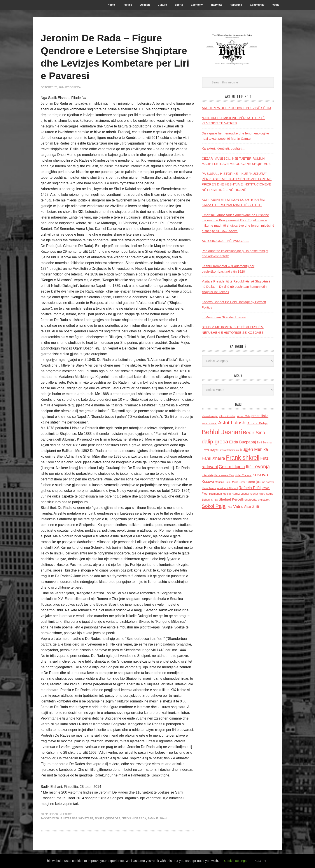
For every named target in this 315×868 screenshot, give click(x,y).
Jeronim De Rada (134, 819)
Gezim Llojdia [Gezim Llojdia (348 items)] (232, 467)
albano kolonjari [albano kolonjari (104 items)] (210, 416)
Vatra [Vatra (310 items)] (238, 506)
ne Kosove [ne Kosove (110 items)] (268, 482)
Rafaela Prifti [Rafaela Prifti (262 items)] (250, 488)
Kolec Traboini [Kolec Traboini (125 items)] (243, 475)
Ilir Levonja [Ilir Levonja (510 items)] (258, 466)
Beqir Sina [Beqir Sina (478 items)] (254, 433)
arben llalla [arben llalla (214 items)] (260, 416)
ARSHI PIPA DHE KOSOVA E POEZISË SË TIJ (236, 108)
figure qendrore (107, 819)
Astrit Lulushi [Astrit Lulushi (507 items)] (232, 423)
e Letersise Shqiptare (77, 819)
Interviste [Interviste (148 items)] (208, 475)
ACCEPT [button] (260, 861)
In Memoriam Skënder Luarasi (224, 317)
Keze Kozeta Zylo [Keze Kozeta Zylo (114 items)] (224, 475)
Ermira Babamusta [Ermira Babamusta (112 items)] (229, 450)
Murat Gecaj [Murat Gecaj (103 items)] (238, 482)
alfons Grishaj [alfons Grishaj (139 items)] (228, 416)
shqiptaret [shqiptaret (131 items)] (263, 500)
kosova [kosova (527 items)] (260, 475)
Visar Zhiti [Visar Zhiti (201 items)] (251, 507)
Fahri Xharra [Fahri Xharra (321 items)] (213, 458)
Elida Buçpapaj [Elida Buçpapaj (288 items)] (242, 442)
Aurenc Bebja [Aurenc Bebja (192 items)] (257, 423)
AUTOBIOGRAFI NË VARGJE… (225, 241)
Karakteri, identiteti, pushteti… (224, 148)
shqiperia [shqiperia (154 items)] (251, 500)
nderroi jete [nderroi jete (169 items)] (254, 482)
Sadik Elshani (157, 819)
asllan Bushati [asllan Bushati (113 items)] (209, 423)
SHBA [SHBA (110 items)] (214, 500)
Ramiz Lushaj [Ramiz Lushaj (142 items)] (240, 494)
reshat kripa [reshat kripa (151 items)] (257, 494)
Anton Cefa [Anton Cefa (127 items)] (244, 416)
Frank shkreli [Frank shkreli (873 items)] (243, 458)
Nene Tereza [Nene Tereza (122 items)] (209, 488)
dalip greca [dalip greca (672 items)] (215, 442)
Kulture (66, 814)
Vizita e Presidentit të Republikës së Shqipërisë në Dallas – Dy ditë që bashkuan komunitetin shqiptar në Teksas (236, 287)
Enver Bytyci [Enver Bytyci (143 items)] (210, 450)
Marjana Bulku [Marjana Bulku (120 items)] (223, 482)
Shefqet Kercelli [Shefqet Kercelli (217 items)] (231, 499)
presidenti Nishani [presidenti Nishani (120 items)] (227, 488)
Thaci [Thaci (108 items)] (229, 507)
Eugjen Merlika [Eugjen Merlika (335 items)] (254, 449)
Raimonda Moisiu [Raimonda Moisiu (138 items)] (220, 494)
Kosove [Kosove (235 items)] (208, 482)
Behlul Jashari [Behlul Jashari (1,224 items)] (222, 432)
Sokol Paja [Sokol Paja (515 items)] (213, 506)
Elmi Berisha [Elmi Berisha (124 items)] (264, 443)
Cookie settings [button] (235, 861)
